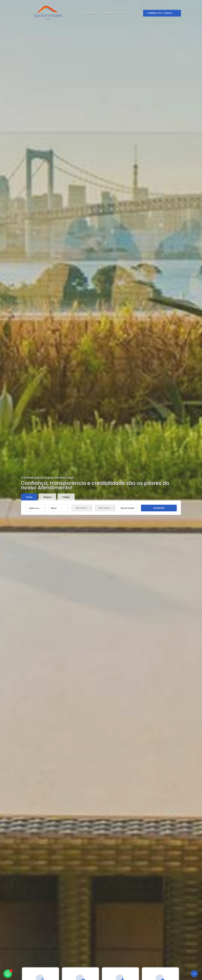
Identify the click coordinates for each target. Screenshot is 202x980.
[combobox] (36, 508)
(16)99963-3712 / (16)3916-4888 (160, 14)
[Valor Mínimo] (82, 508)
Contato (126, 13)
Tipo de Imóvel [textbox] (127, 508)
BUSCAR (159, 508)
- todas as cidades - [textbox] (36, 508)
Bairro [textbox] (54, 508)
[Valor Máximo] (105, 508)
